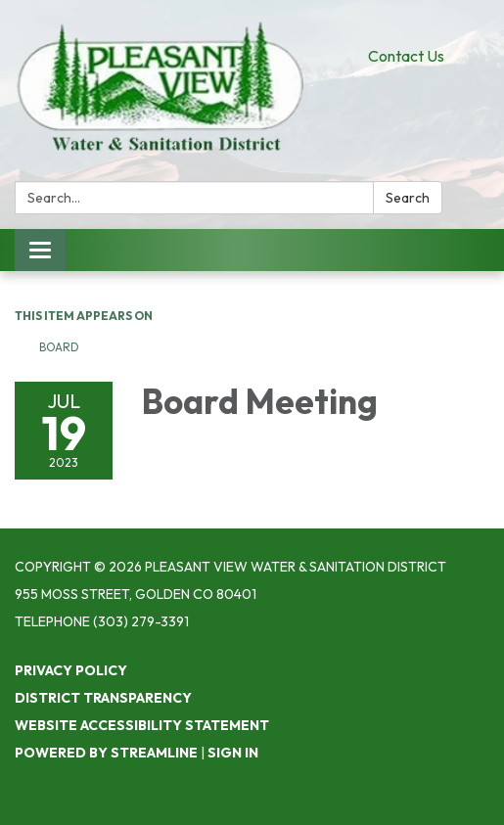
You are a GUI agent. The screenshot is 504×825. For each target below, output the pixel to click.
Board (59, 347)
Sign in (233, 753)
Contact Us (406, 56)
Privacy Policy (71, 670)
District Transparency (103, 698)
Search (408, 198)
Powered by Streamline (106, 753)
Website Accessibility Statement (142, 725)
